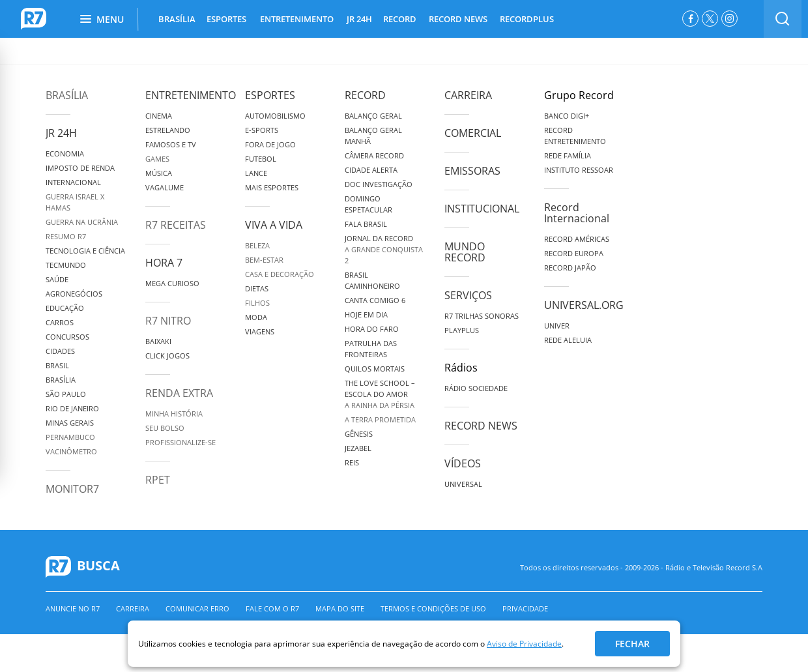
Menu (102, 19)
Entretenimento (191, 95)
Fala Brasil (366, 224)
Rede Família (568, 155)
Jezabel (358, 448)
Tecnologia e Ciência (85, 251)
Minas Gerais (70, 423)
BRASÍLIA (177, 19)
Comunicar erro (197, 608)
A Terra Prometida (380, 419)
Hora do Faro (372, 329)
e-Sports (262, 130)
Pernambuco (70, 437)
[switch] (783, 19)
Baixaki (158, 341)
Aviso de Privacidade (524, 644)
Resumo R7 (66, 236)
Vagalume (165, 187)
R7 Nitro (168, 321)
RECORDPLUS (527, 19)
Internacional (73, 182)
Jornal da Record (379, 238)
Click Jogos (167, 356)
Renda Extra (179, 393)
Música (159, 173)
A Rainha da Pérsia (380, 405)
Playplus (462, 330)
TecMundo (66, 265)
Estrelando (168, 130)
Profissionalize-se (180, 442)
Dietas (257, 288)
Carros (60, 322)
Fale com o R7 (272, 608)
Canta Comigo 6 (375, 300)
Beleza (257, 245)
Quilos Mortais (375, 369)
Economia (65, 153)
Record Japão (570, 268)
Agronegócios (74, 294)
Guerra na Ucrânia (82, 222)
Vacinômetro (71, 451)
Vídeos (463, 463)
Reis (352, 462)
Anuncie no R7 (73, 608)
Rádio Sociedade (476, 388)
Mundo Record (465, 252)
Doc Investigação (379, 184)
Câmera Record (374, 155)
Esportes (270, 95)
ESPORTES (226, 19)
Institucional (482, 209)
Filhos (257, 303)
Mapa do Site (340, 608)
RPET (158, 480)
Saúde (57, 279)
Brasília (67, 95)
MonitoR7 (72, 489)
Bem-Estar (264, 260)
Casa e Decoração (280, 274)
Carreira (468, 95)
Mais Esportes (272, 187)
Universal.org (584, 305)
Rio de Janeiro (72, 408)
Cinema (159, 116)
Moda (256, 317)
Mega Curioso (172, 283)
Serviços (468, 295)
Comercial (473, 133)
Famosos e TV (171, 144)
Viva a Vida (274, 225)
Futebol (261, 159)
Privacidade (525, 608)
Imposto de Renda (80, 168)
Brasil (57, 365)
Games (157, 159)
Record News (481, 426)
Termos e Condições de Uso (433, 608)
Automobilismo (275, 116)
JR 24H (359, 19)
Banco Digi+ (567, 116)
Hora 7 (164, 263)
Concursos (67, 337)
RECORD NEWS (458, 19)
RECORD (400, 19)
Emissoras (472, 171)
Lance (256, 173)
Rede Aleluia (568, 340)
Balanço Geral (373, 116)
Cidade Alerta (371, 170)
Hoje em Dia (366, 314)
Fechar (632, 644)
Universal (463, 484)
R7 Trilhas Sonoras (482, 316)
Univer (557, 326)
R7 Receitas (176, 225)
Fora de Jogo (270, 144)
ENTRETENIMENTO (297, 19)
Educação (65, 308)
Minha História (174, 414)
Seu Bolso (165, 428)
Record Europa (574, 253)
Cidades (60, 351)
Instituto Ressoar (579, 170)
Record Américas (577, 239)
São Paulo (66, 394)
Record (365, 95)
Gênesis (359, 434)
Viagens (260, 331)
